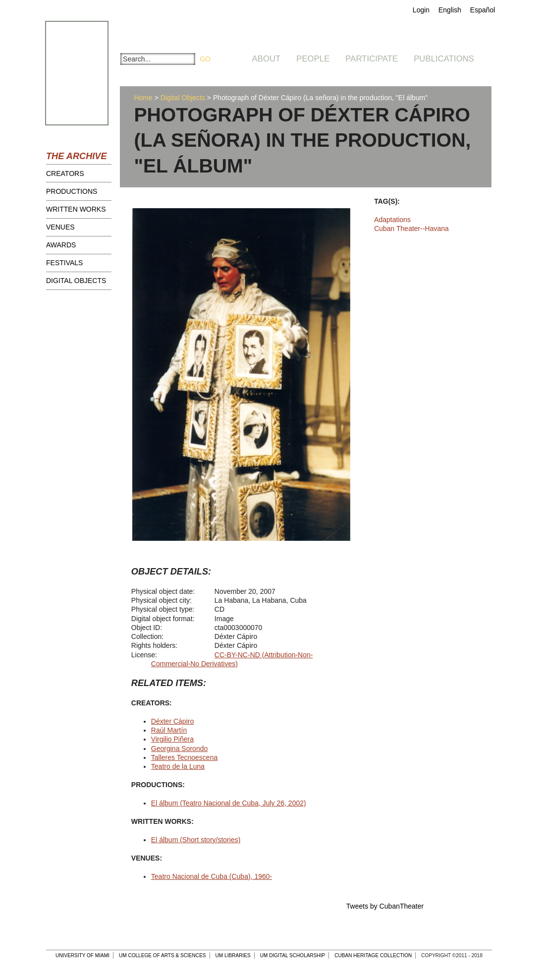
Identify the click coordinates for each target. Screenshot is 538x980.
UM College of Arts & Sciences (162, 955)
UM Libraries (233, 955)
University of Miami (82, 955)
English (450, 10)
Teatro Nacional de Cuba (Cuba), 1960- (212, 876)
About (267, 59)
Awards (61, 245)
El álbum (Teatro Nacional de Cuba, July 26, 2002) (229, 803)
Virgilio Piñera (172, 739)
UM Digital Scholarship (293, 955)
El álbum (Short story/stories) (196, 840)
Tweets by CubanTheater (385, 906)
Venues (60, 227)
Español (483, 10)
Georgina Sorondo (179, 749)
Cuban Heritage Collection (373, 955)
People (313, 59)
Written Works (76, 209)
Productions (72, 191)
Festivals (64, 263)
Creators (65, 173)
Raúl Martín (169, 730)
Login (421, 10)
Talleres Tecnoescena (184, 757)
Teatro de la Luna (178, 766)
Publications (444, 59)
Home (143, 98)
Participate (372, 59)
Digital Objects (76, 281)
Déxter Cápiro (172, 721)
